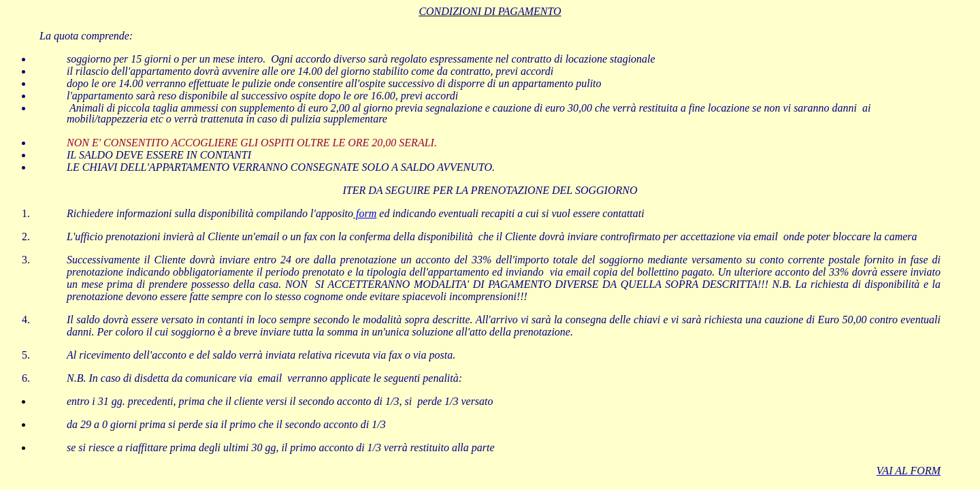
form (365, 213)
